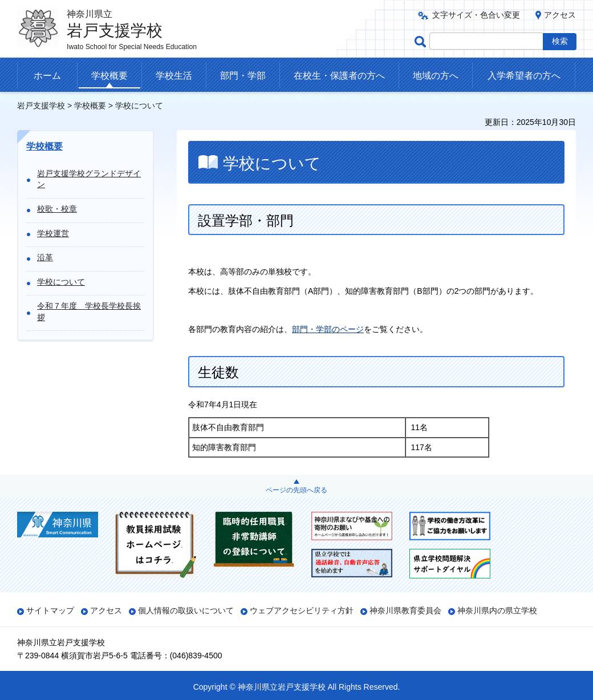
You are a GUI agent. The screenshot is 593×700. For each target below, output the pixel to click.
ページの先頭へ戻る (296, 490)
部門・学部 (243, 76)
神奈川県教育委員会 (405, 610)
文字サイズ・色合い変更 (476, 15)
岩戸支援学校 (41, 106)
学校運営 (53, 233)
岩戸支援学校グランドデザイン (89, 179)
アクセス (560, 15)
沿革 (45, 257)
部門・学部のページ (328, 329)
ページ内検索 (422, 41)
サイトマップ (50, 610)
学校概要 (109, 76)
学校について (61, 282)
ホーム (47, 76)
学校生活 (174, 76)
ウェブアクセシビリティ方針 (302, 610)
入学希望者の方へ (524, 76)
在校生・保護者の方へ (339, 76)
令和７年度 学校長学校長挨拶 (89, 311)
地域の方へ (436, 76)
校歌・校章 (57, 209)
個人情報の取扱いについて (186, 610)
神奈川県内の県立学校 (497, 610)
